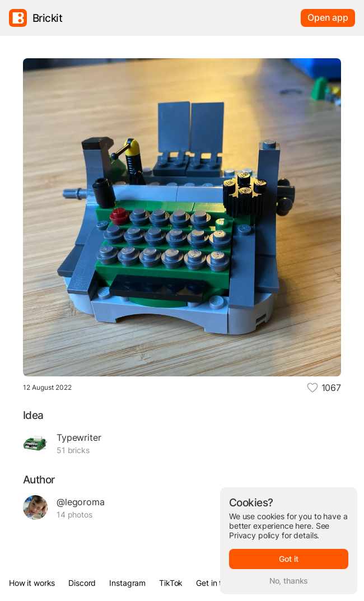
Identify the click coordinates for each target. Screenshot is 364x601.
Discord (82, 583)
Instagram (127, 583)
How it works (32, 583)
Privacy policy (254, 535)
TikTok (171, 583)
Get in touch (218, 583)
